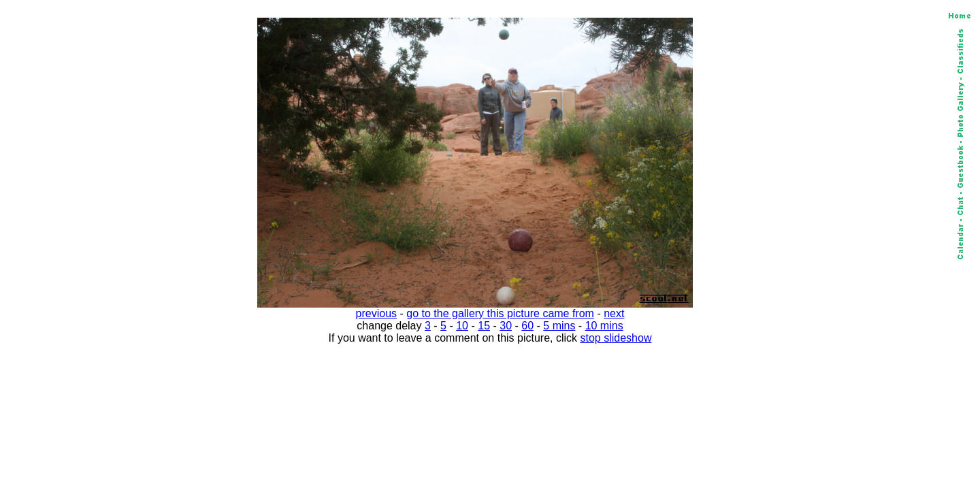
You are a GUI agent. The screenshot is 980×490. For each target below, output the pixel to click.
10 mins (604, 326)
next (614, 313)
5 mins (559, 326)
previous (376, 313)
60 (527, 326)
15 (484, 326)
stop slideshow (616, 338)
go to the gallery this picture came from (500, 313)
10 (462, 326)
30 (506, 326)
